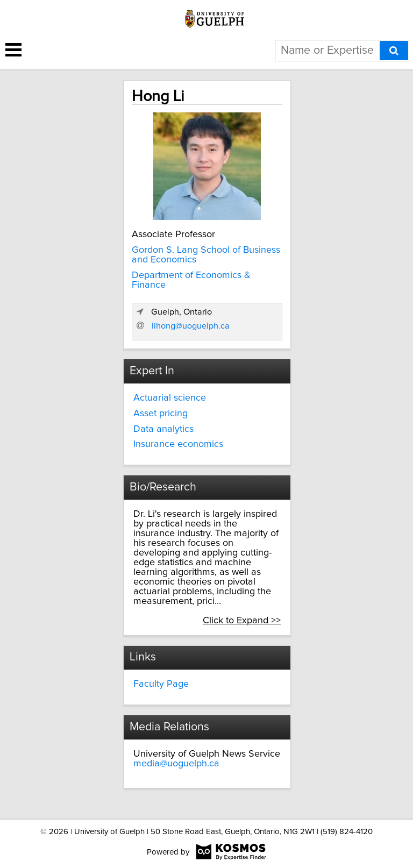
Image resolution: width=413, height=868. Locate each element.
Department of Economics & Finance (191, 280)
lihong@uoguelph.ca (191, 326)
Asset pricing (161, 414)
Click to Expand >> (242, 621)
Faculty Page (161, 684)
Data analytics (163, 429)
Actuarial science (170, 398)
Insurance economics (178, 444)
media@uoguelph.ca (176, 764)
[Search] (394, 51)
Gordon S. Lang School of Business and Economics (206, 255)
